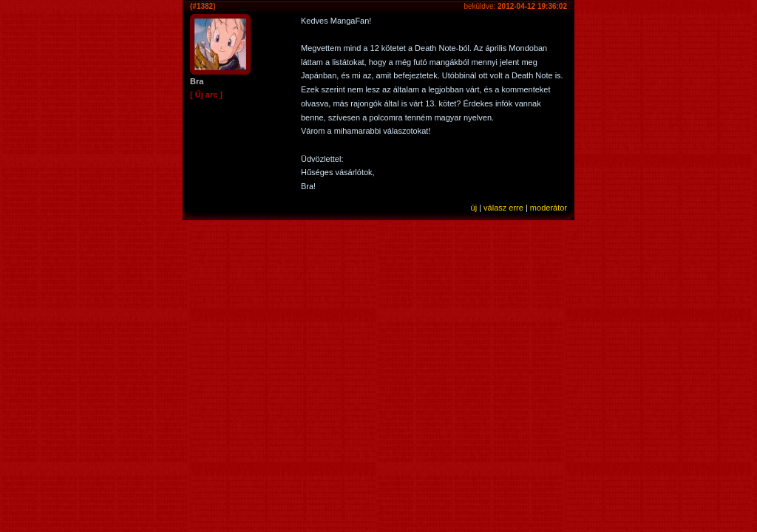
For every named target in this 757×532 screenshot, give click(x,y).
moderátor (549, 208)
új (474, 208)
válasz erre (503, 208)
